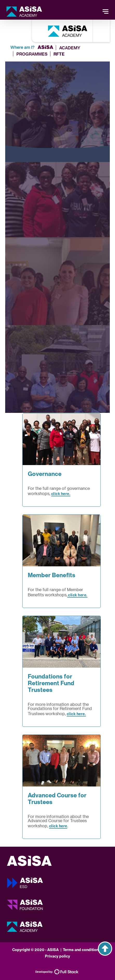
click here (58, 826)
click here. (61, 494)
